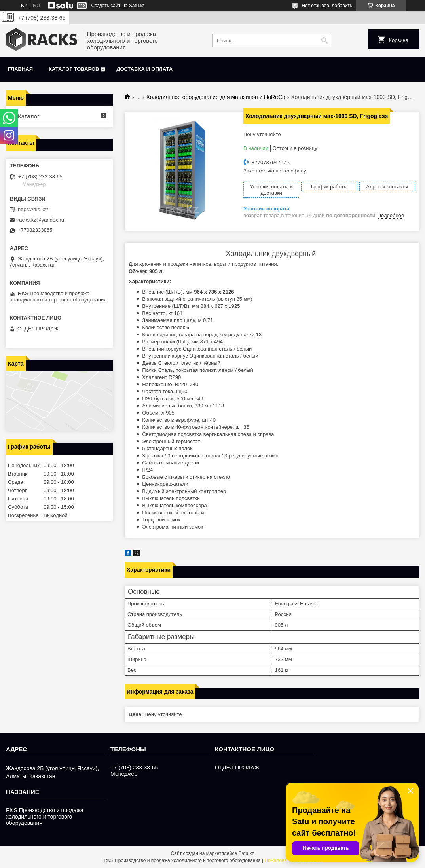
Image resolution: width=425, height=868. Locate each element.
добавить (342, 6)
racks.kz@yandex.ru (41, 220)
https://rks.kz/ (33, 209)
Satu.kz (246, 853)
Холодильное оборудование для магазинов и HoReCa (216, 97)
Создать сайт (106, 6)
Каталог (29, 116)
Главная (20, 69)
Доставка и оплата (144, 69)
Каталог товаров (74, 69)
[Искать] (324, 41)
